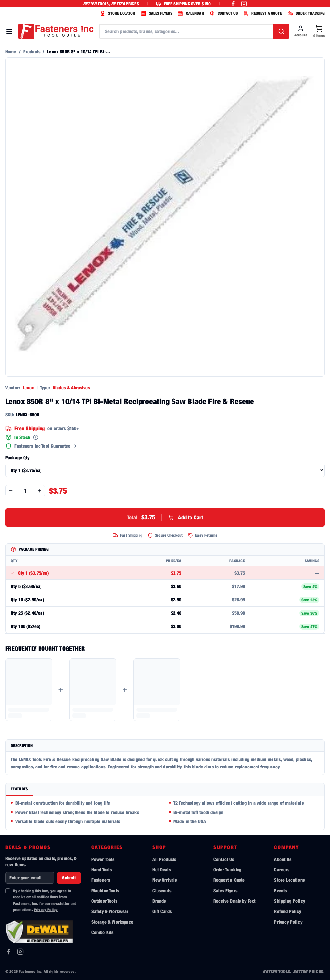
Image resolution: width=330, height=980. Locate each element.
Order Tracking (227, 869)
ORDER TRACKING (305, 13)
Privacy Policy (46, 910)
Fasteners (101, 880)
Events (280, 890)
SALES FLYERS (156, 13)
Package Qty (17, 458)
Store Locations (289, 880)
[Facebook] (8, 952)
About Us (283, 859)
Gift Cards (162, 911)
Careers (282, 869)
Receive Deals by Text (234, 901)
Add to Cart (165, 517)
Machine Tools (105, 890)
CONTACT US (223, 13)
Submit (69, 878)
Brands (159, 901)
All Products (164, 859)
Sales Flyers (225, 890)
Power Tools (103, 859)
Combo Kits (103, 932)
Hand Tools (102, 869)
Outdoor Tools (104, 901)
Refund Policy (288, 911)
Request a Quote (229, 880)
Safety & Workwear (110, 911)
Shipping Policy (289, 901)
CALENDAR (190, 13)
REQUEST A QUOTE (262, 13)
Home (11, 51)
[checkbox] (8, 891)
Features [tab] (19, 789)
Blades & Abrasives (71, 388)
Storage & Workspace (112, 922)
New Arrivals (165, 880)
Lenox (28, 388)
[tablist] (165, 790)
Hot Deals (161, 869)
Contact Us (224, 859)
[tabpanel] (165, 813)
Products (32, 51)
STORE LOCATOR (117, 13)
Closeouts (162, 890)
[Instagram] (20, 952)
